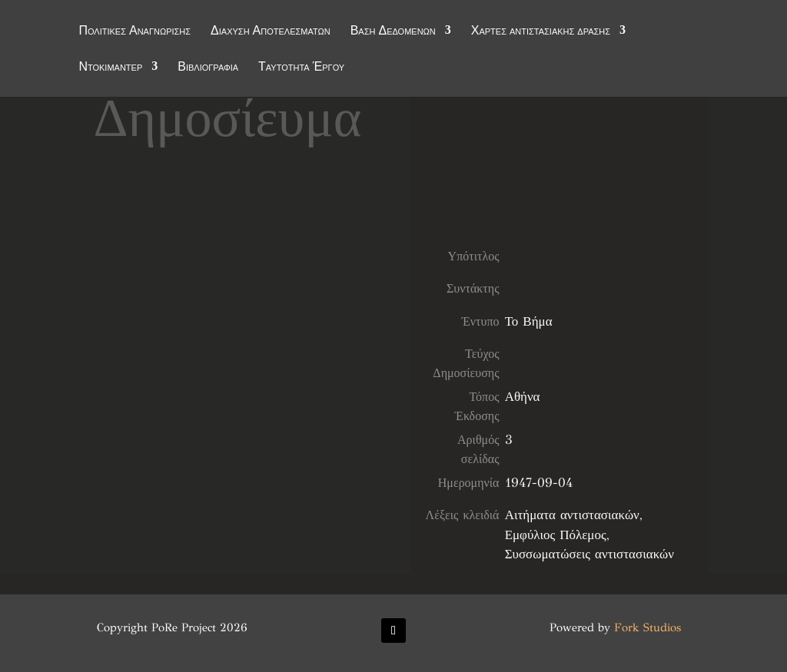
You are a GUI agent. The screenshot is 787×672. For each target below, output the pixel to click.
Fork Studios (648, 627)
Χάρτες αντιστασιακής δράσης (541, 32)
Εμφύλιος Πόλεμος (556, 535)
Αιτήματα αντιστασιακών (572, 515)
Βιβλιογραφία (208, 68)
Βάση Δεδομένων (393, 32)
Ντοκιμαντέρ (110, 68)
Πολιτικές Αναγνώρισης (134, 32)
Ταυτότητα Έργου (301, 68)
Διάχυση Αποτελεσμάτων (271, 32)
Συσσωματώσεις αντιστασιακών (589, 554)
